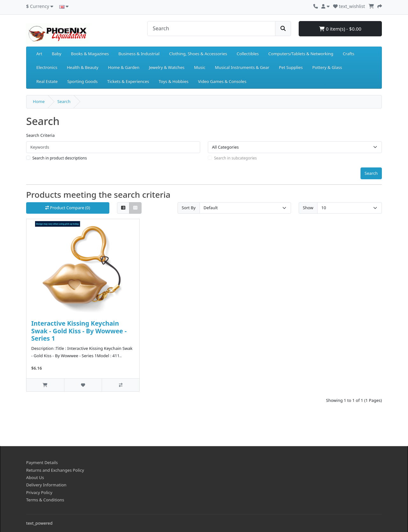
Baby (56, 54)
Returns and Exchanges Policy (55, 470)
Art (39, 54)
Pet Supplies (291, 67)
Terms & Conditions (45, 500)
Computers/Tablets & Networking (301, 54)
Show (308, 208)
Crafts (349, 54)
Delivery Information (46, 485)
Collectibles (248, 54)
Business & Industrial (139, 54)
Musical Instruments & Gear (242, 67)
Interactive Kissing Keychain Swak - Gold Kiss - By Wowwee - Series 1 (79, 331)
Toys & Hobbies (174, 81)
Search (64, 101)
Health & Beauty (83, 67)
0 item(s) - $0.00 (340, 29)
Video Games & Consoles (222, 81)
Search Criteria (40, 135)
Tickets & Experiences (128, 81)
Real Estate (47, 81)
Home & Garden (124, 67)
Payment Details (42, 462)
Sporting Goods (82, 81)
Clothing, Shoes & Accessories (198, 54)
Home (39, 101)
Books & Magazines (90, 54)
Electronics (47, 67)
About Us (35, 477)
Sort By (189, 208)
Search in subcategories (236, 158)
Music (200, 67)
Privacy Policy (39, 492)
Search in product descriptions (60, 158)
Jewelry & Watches (167, 67)
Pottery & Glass (327, 67)
